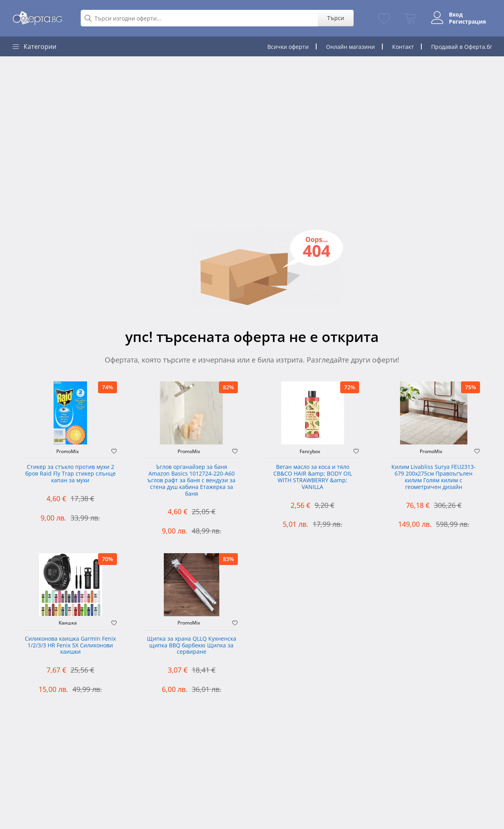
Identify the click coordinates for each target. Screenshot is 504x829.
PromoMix (68, 452)
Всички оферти (288, 47)
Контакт (403, 47)
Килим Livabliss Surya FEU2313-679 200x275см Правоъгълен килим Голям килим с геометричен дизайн (434, 477)
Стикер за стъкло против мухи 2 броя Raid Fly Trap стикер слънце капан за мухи (70, 474)
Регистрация (467, 22)
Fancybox (310, 452)
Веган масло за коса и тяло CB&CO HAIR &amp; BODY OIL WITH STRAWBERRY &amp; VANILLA (313, 477)
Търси (336, 18)
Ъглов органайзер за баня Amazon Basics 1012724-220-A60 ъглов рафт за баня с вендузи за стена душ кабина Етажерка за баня (191, 480)
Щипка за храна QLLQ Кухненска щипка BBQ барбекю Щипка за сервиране (192, 646)
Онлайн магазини (350, 47)
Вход (456, 15)
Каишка (68, 623)
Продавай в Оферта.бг (462, 47)
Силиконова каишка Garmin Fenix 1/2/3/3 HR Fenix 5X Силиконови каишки (70, 646)
